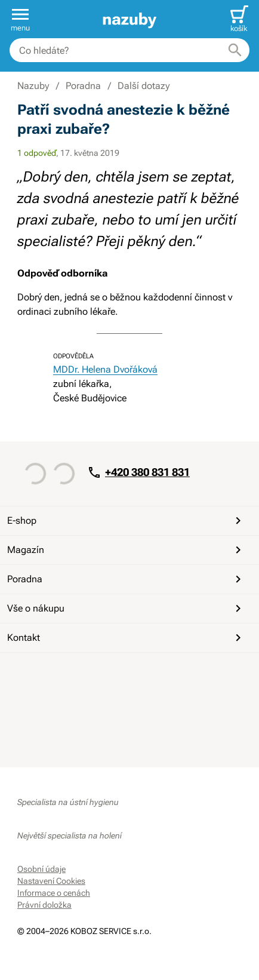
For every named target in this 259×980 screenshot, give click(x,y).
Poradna (126, 579)
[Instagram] (85, 674)
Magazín (126, 550)
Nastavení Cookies (51, 881)
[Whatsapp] (114, 674)
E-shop (126, 521)
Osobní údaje (41, 869)
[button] (20, 19)
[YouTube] (57, 674)
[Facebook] (28, 674)
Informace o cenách (54, 893)
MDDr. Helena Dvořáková (105, 369)
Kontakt (126, 638)
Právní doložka (44, 905)
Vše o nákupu (126, 609)
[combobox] (129, 50)
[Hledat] (235, 50)
